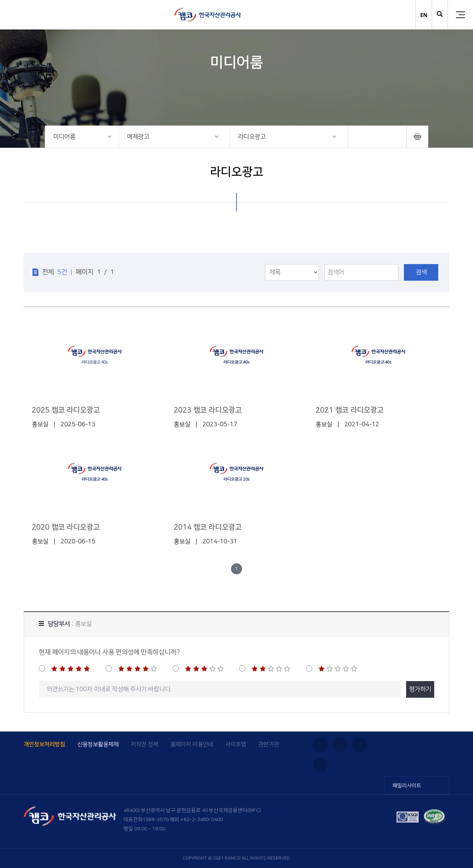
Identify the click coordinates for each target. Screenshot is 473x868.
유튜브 (340, 745)
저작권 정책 (144, 744)
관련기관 (269, 744)
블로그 (360, 745)
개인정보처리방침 (44, 744)
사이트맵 (236, 744)
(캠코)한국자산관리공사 (208, 15)
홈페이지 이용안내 (192, 744)
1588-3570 (156, 820)
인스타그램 (320, 745)
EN (424, 15)
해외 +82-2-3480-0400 (196, 820)
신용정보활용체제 (98, 744)
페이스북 (320, 765)
